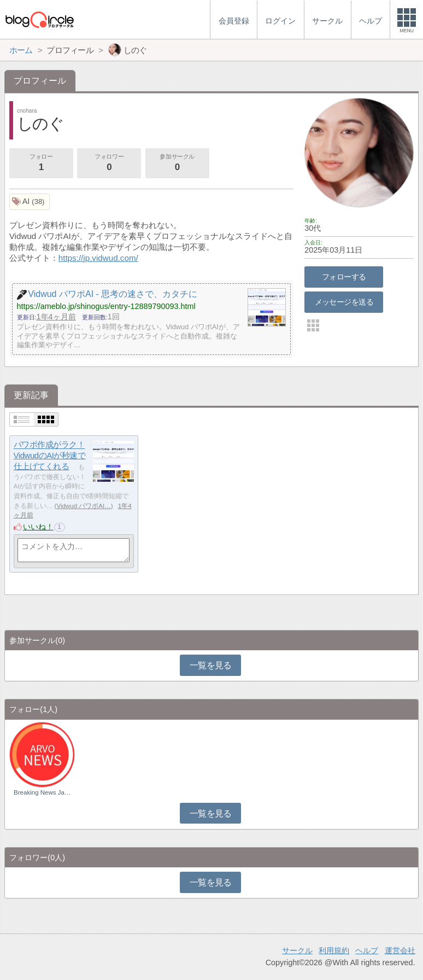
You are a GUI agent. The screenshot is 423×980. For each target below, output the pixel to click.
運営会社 (400, 950)
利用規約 (334, 950)
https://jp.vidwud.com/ (98, 258)
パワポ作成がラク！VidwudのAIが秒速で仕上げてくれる (50, 456)
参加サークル (177, 164)
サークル (297, 950)
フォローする (344, 277)
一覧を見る (211, 665)
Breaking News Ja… (42, 792)
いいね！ (38, 527)
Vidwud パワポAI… (83, 506)
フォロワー (109, 164)
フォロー (41, 164)
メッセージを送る (344, 302)
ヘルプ (367, 950)
